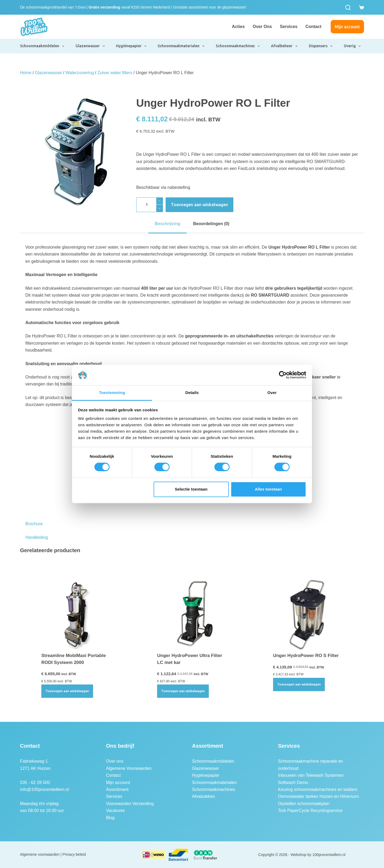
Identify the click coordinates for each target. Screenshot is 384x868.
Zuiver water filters (115, 73)
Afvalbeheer (285, 46)
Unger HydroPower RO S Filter (306, 656)
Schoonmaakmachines (238, 46)
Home (26, 73)
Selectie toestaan (191, 489)
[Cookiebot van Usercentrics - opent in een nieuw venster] (283, 375)
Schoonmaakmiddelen (42, 46)
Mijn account (347, 27)
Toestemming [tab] (112, 393)
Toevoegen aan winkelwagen (199, 205)
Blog (110, 818)
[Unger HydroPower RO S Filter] (308, 615)
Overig (353, 46)
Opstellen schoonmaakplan (304, 804)
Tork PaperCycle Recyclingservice (310, 811)
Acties (238, 27)
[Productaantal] (150, 205)
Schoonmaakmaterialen (181, 46)
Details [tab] (192, 393)
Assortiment (117, 789)
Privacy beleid (74, 854)
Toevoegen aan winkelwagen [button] (67, 691)
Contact (313, 27)
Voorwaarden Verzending (130, 804)
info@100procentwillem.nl (44, 789)
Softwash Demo (293, 783)
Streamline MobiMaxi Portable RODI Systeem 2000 (74, 659)
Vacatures (116, 811)
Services (289, 27)
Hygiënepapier (132, 46)
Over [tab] (272, 393)
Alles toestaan (269, 489)
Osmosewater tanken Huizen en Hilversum (319, 796)
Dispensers (321, 46)
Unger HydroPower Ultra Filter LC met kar (190, 659)
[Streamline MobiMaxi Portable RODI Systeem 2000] (76, 615)
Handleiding (37, 537)
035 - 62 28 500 (35, 783)
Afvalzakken (203, 796)
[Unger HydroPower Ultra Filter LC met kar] (192, 615)
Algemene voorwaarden (40, 854)
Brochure (34, 524)
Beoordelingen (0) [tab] (211, 224)
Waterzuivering (80, 73)
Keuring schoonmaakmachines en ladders (318, 789)
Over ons (262, 27)
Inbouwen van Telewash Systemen (311, 775)
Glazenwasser (90, 46)
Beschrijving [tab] (167, 224)
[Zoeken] (348, 7)
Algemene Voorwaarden (129, 768)
